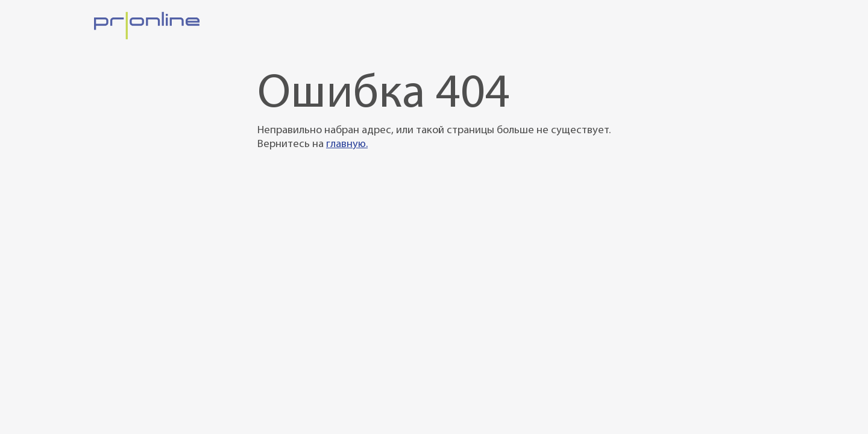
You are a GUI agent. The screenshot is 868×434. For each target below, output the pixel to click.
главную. (347, 144)
